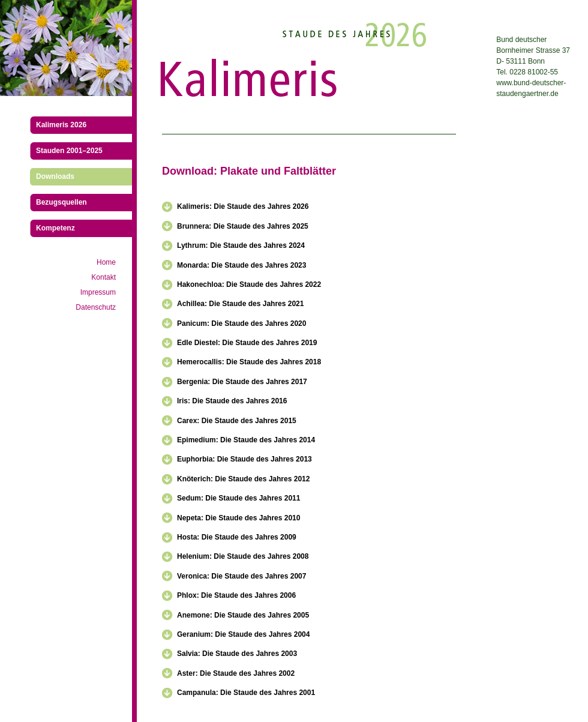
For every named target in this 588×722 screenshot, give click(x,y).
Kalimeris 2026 (61, 125)
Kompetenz (55, 228)
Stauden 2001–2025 (69, 151)
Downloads (55, 176)
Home (106, 262)
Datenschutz (96, 307)
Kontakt (103, 277)
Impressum (98, 292)
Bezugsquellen (61, 202)
